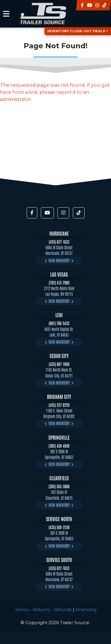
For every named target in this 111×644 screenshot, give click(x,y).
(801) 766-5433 (59, 323)
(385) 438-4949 (59, 446)
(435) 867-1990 (59, 364)
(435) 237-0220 (59, 405)
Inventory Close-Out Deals (76, 31)
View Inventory (59, 260)
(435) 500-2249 (59, 527)
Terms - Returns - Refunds (43, 610)
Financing (86, 610)
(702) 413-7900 (59, 283)
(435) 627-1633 (59, 242)
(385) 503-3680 (59, 486)
